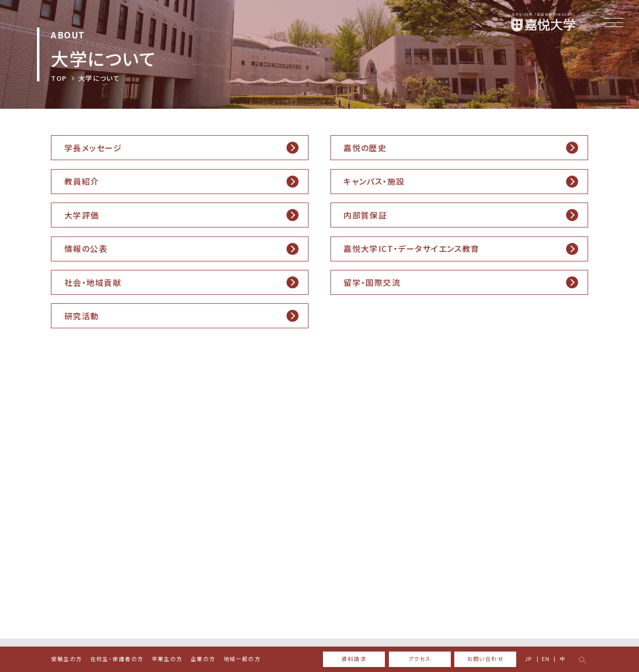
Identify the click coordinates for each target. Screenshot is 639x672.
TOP (59, 78)
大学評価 (82, 215)
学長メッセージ (93, 148)
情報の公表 (86, 248)
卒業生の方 (167, 659)
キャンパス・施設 (374, 181)
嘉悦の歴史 (365, 148)
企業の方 (203, 659)
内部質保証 (365, 215)
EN (546, 659)
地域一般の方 (242, 659)
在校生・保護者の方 (117, 659)
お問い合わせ (486, 659)
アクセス (420, 659)
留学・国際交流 (372, 282)
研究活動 (82, 316)
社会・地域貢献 (93, 282)
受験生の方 (66, 659)
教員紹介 (82, 181)
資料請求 (354, 659)
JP (529, 659)
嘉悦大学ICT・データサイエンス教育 (412, 248)
